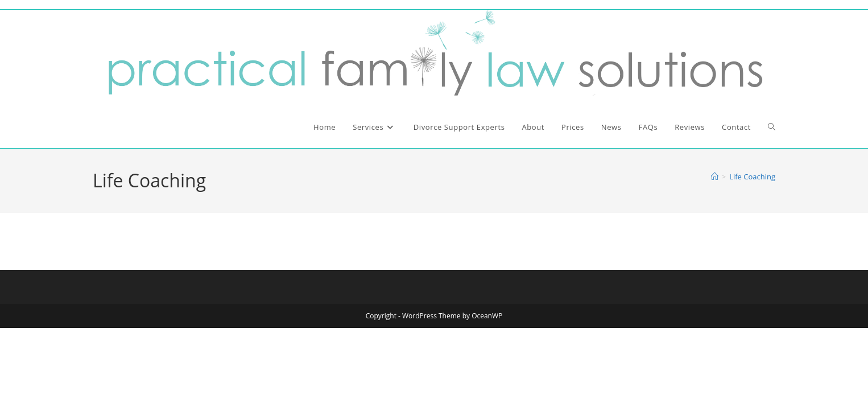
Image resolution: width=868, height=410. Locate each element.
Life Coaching (752, 177)
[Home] (715, 177)
